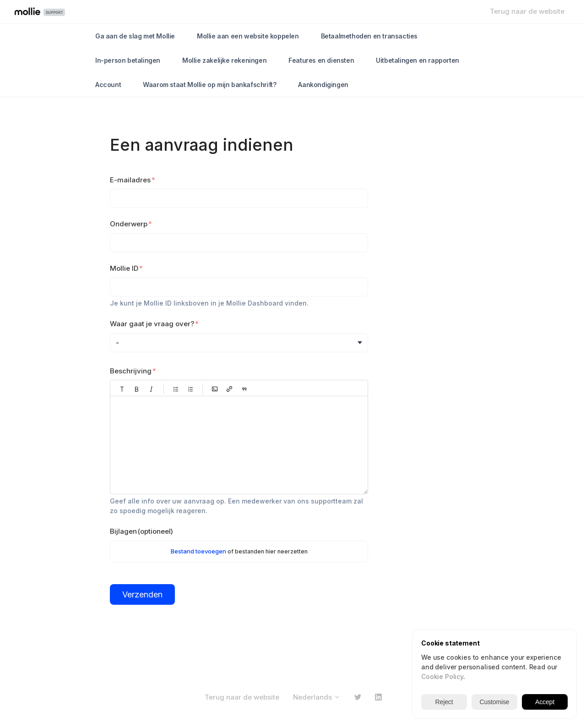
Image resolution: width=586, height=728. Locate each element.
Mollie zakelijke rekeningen (224, 60)
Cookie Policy (442, 676)
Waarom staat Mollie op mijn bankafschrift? (209, 85)
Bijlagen (141, 531)
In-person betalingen (128, 60)
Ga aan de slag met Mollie (135, 36)
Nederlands (317, 697)
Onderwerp (129, 224)
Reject (444, 702)
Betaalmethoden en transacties (369, 36)
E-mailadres (130, 180)
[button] (122, 389)
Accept (545, 702)
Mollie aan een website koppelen (248, 36)
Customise (495, 702)
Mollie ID (124, 268)
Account (108, 85)
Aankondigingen (323, 85)
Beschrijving (131, 371)
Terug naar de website (527, 11)
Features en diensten (321, 60)
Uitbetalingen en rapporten (418, 60)
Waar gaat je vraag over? (152, 324)
